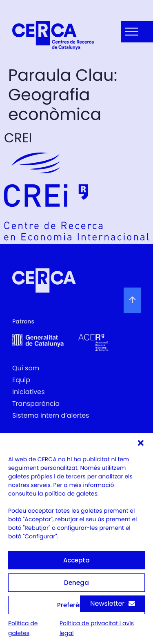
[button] (141, 443)
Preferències (76, 605)
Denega (76, 583)
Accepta (76, 560)
